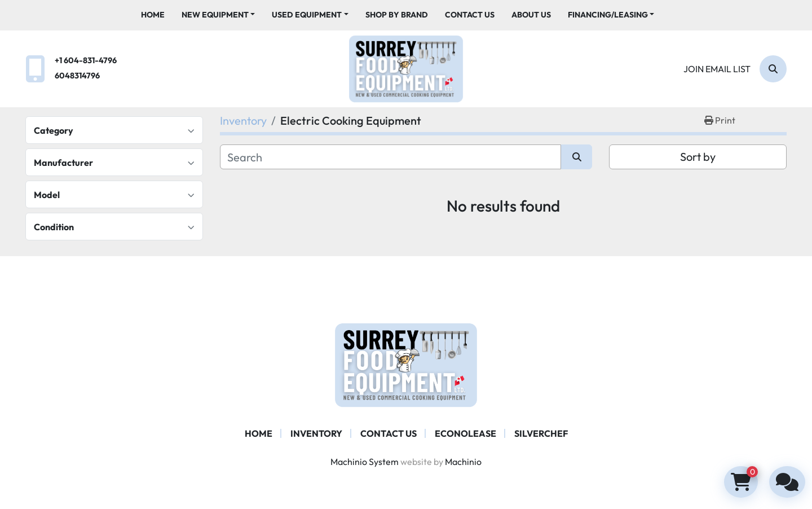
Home (153, 15)
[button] (219, 15)
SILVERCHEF (541, 433)
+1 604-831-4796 (86, 60)
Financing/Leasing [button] (608, 15)
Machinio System (365, 462)
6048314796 (77, 76)
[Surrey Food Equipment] (406, 364)
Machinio (463, 462)
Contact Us (470, 15)
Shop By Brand (397, 15)
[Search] (773, 69)
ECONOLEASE (465, 433)
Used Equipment (307, 15)
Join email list (717, 69)
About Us (531, 15)
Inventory (316, 433)
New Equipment (215, 15)
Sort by (698, 157)
